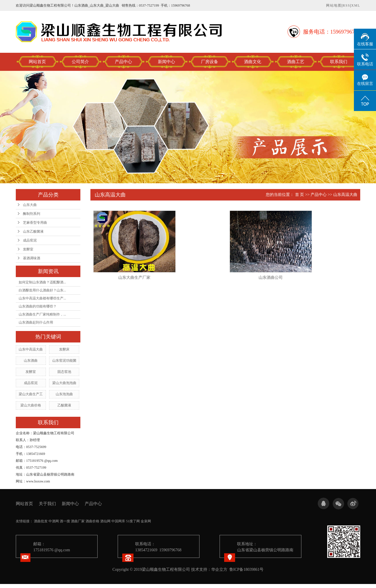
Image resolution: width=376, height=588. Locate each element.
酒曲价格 (92, 521)
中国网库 (118, 521)
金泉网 (146, 521)
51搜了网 (133, 521)
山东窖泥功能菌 (64, 361)
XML (356, 5)
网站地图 (334, 5)
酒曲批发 (41, 521)
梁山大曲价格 (31, 405)
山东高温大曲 (345, 195)
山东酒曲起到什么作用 (36, 322)
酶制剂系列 (32, 214)
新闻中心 (166, 62)
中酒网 (54, 521)
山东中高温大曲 (31, 349)
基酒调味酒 (32, 258)
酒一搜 (65, 521)
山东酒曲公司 (271, 278)
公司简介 (80, 62)
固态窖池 (64, 372)
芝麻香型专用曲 (35, 223)
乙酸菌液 (64, 405)
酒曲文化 (253, 62)
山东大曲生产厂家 (134, 278)
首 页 (300, 195)
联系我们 (339, 62)
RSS (346, 5)
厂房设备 (210, 62)
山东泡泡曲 (64, 394)
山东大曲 (30, 205)
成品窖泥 (30, 240)
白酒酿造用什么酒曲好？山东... (42, 290)
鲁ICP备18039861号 (247, 569)
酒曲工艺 (296, 62)
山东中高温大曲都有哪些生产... (42, 298)
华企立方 (219, 569)
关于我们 (47, 504)
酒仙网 (105, 521)
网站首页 (37, 62)
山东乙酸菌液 (33, 231)
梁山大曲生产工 (31, 394)
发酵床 (64, 349)
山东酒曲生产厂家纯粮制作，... (42, 314)
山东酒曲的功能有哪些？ (38, 306)
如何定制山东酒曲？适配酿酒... (42, 282)
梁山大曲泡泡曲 (64, 383)
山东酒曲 (31, 361)
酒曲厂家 (78, 521)
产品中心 (123, 62)
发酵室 (28, 249)
